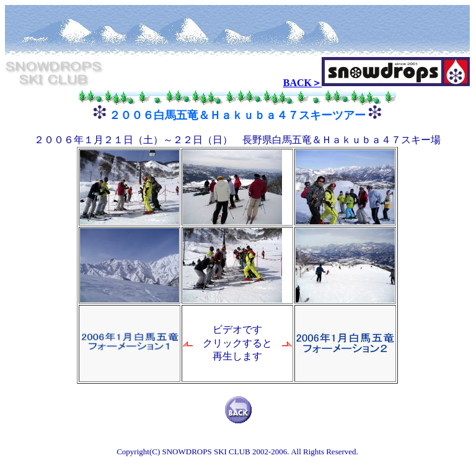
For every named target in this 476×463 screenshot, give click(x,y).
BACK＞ (302, 83)
